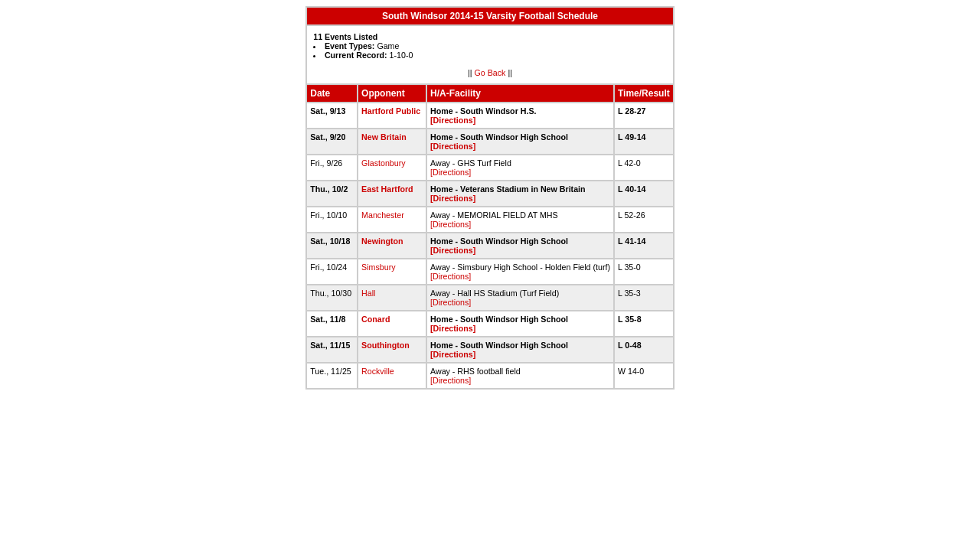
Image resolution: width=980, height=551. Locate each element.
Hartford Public (391, 111)
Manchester (383, 215)
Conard (376, 319)
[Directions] (453, 120)
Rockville (378, 371)
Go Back (490, 73)
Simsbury (378, 267)
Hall (368, 293)
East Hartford (387, 189)
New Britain (384, 137)
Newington (382, 241)
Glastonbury (383, 163)
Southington (385, 345)
